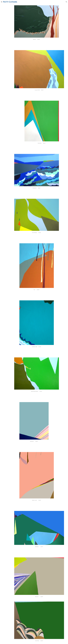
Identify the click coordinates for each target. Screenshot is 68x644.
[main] (37, 39)
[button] (2, 2)
